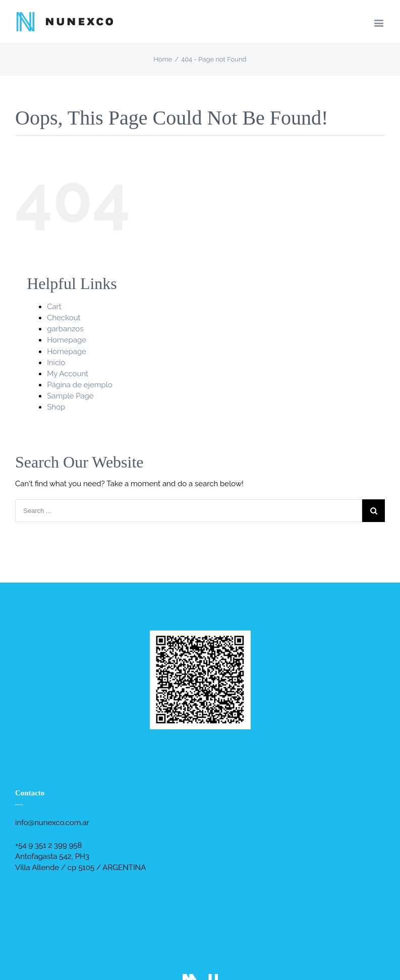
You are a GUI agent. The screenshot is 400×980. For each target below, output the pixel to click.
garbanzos (65, 329)
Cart (54, 307)
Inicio (56, 363)
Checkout (64, 318)
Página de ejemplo (80, 385)
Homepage (67, 340)
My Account (68, 374)
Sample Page (70, 396)
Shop (56, 407)
